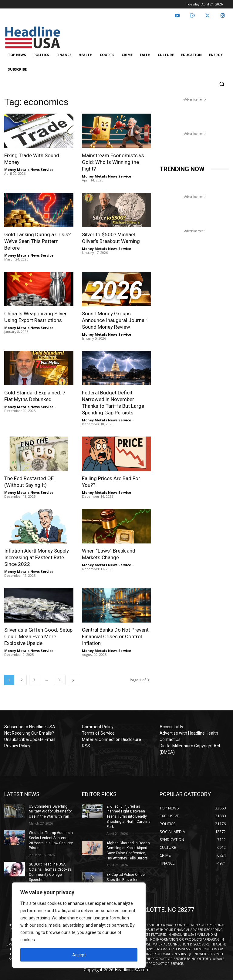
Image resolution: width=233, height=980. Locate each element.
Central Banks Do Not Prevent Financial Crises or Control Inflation (115, 636)
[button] (222, 84)
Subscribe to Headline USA (30, 727)
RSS (86, 746)
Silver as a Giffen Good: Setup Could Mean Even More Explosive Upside (38, 636)
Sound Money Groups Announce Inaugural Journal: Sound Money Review (114, 320)
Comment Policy (98, 727)
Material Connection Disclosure (111, 739)
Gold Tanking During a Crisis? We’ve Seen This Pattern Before (37, 241)
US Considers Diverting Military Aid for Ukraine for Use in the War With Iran (50, 812)
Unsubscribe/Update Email (30, 739)
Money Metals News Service (29, 169)
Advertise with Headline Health (189, 733)
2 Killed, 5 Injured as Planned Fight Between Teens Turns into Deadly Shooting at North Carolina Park (128, 817)
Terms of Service (98, 733)
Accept (79, 955)
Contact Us (170, 739)
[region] (79, 925)
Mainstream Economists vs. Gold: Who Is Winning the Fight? (114, 162)
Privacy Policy (17, 746)
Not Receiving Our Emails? (29, 733)
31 (60, 680)
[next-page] (73, 680)
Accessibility (171, 727)
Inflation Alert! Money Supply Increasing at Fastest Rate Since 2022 (37, 557)
